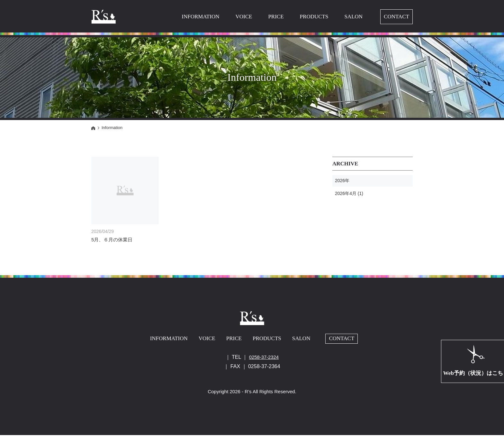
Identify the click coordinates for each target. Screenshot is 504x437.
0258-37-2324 (264, 359)
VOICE (244, 17)
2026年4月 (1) (349, 193)
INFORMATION (200, 17)
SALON (353, 17)
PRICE (276, 17)
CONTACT (396, 17)
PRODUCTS (314, 17)
